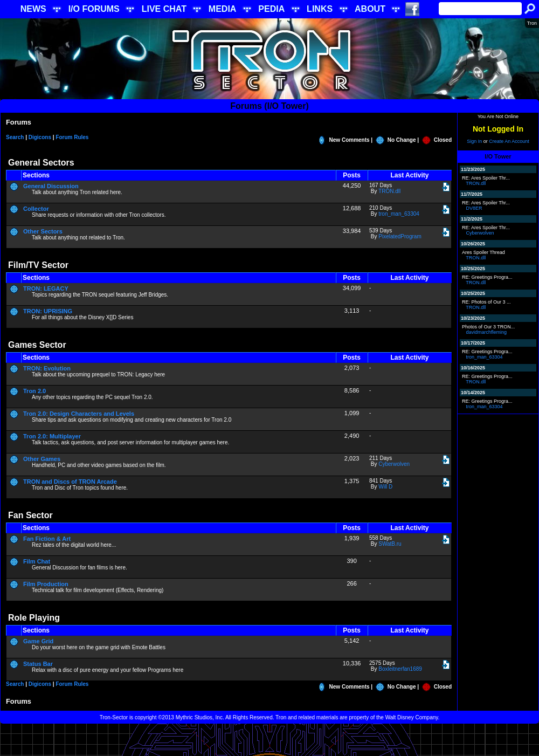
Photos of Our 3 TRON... (488, 327)
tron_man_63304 (399, 214)
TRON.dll (389, 191)
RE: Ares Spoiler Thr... (486, 178)
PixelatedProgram (400, 236)
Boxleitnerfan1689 (400, 669)
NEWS (33, 9)
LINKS (320, 9)
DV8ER (474, 208)
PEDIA (271, 9)
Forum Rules (72, 137)
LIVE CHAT (164, 9)
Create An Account (509, 141)
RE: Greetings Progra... (487, 277)
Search (15, 137)
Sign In (474, 141)
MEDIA (223, 9)
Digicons (40, 137)
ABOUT (370, 9)
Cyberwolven (394, 464)
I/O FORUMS (94, 9)
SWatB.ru (390, 544)
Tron (532, 23)
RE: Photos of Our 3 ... (486, 302)
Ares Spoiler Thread (483, 252)
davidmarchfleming (487, 332)
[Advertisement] (270, 740)
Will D (385, 487)
